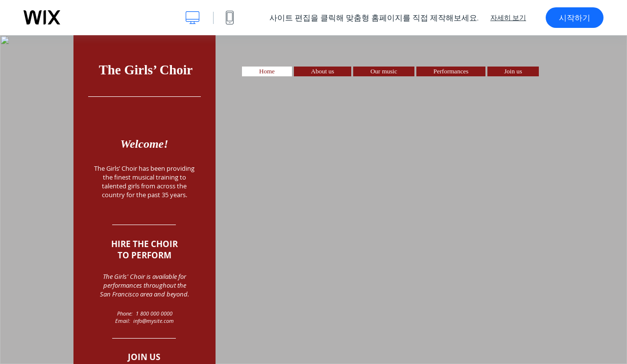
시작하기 (575, 18)
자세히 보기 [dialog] (508, 18)
